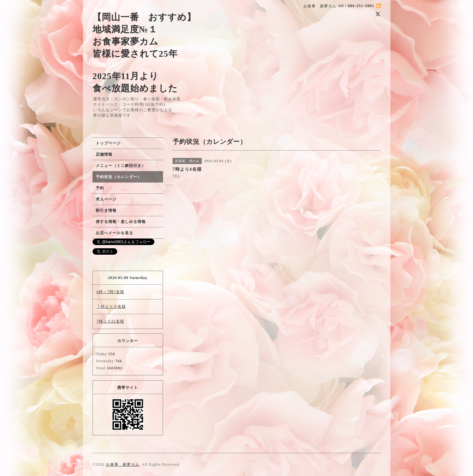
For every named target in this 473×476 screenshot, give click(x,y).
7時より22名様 (110, 321)
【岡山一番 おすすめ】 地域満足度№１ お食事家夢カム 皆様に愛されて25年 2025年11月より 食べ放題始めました (144, 53)
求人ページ (106, 199)
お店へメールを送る (114, 233)
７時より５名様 (111, 307)
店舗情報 (104, 154)
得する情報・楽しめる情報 (121, 222)
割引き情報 (106, 210)
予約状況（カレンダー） (119, 177)
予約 (100, 188)
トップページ (108, 143)
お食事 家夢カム (123, 464)
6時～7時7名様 (110, 292)
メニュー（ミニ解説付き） (121, 166)
